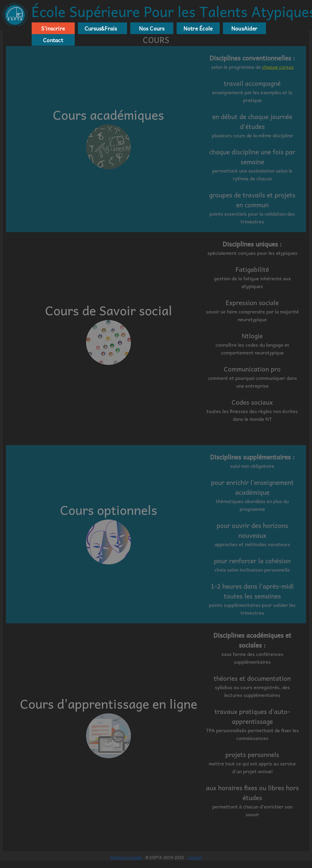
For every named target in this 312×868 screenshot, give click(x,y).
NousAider (244, 28)
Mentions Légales (126, 857)
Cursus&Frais (100, 28)
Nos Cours (152, 28)
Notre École (198, 28)
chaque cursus (278, 67)
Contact (53, 40)
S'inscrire (53, 28)
